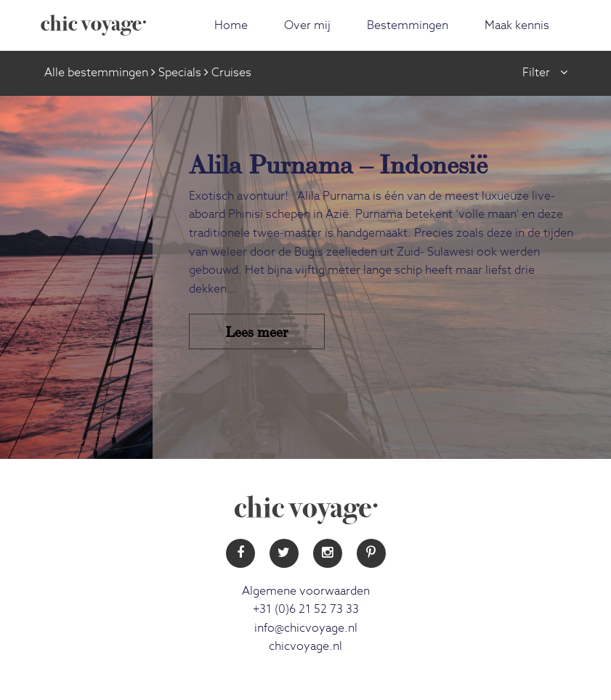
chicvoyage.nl (305, 646)
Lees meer (257, 331)
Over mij (307, 25)
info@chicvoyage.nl (306, 628)
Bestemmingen (408, 25)
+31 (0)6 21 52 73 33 (306, 609)
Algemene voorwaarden (306, 591)
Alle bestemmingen (96, 73)
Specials (180, 73)
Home (231, 25)
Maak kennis (517, 25)
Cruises (231, 73)
